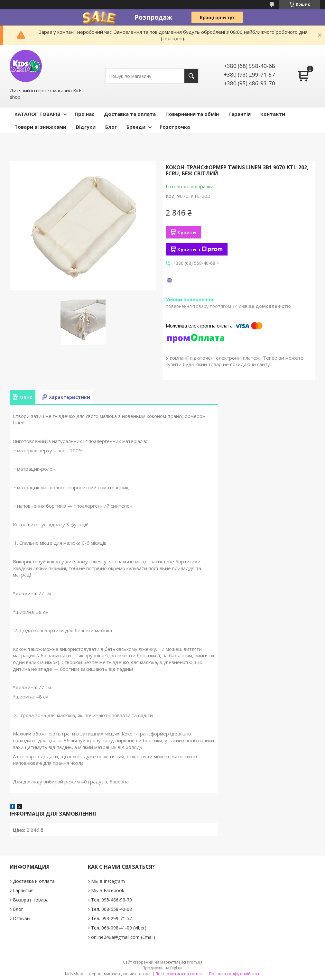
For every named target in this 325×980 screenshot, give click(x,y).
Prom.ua (195, 962)
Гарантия (23, 890)
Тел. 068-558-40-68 (111, 909)
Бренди (136, 127)
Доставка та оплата (130, 114)
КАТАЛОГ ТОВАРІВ (37, 114)
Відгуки (86, 127)
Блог (111, 127)
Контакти (273, 114)
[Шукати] (191, 76)
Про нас (84, 114)
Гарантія (240, 114)
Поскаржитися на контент (180, 974)
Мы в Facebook (108, 890)
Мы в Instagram (108, 881)
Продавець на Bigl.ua (162, 968)
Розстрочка (175, 127)
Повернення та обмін (192, 114)
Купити (187, 232)
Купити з (200, 249)
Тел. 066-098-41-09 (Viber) (119, 928)
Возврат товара (31, 900)
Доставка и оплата (34, 881)
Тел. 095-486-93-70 (111, 900)
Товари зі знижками (40, 127)
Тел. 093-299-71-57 (111, 918)
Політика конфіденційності (235, 974)
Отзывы (22, 918)
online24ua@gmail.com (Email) (123, 937)
